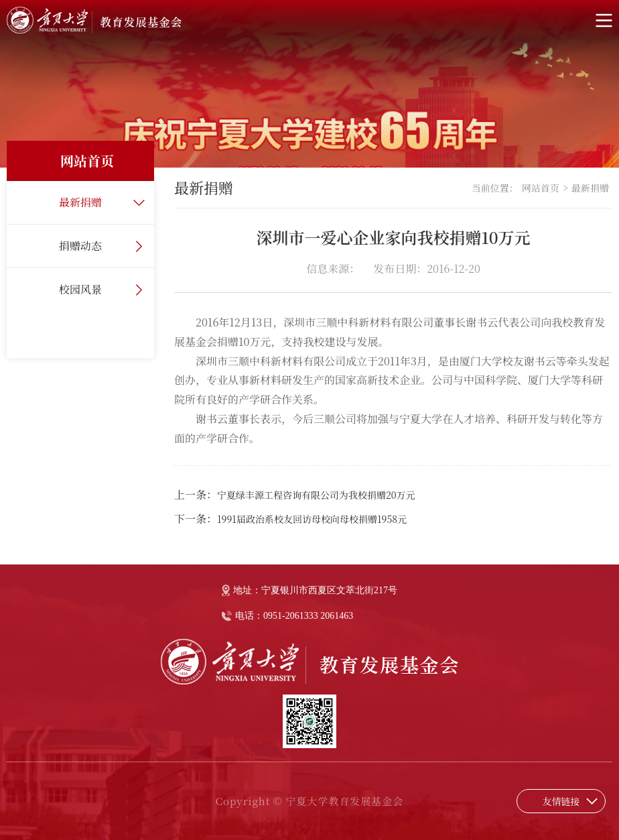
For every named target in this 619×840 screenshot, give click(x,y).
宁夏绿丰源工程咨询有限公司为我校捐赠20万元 (316, 495)
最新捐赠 (80, 202)
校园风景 (80, 289)
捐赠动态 (80, 246)
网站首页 (541, 188)
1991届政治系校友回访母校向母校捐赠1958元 (312, 519)
